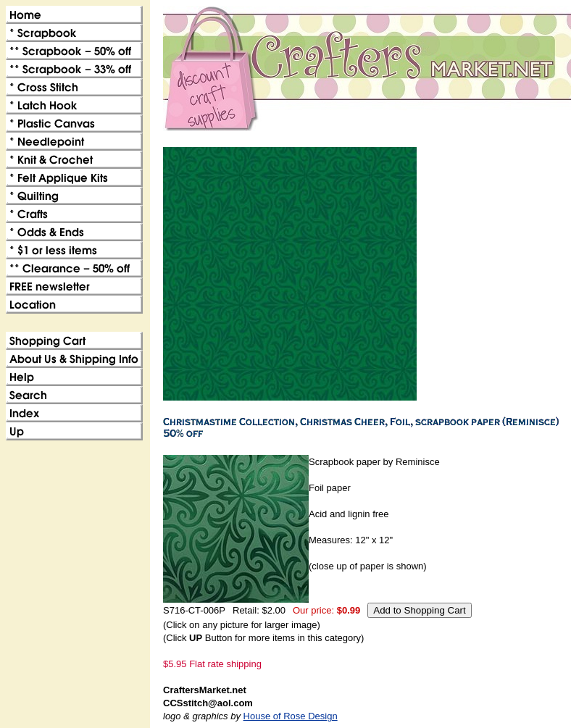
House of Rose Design (291, 716)
